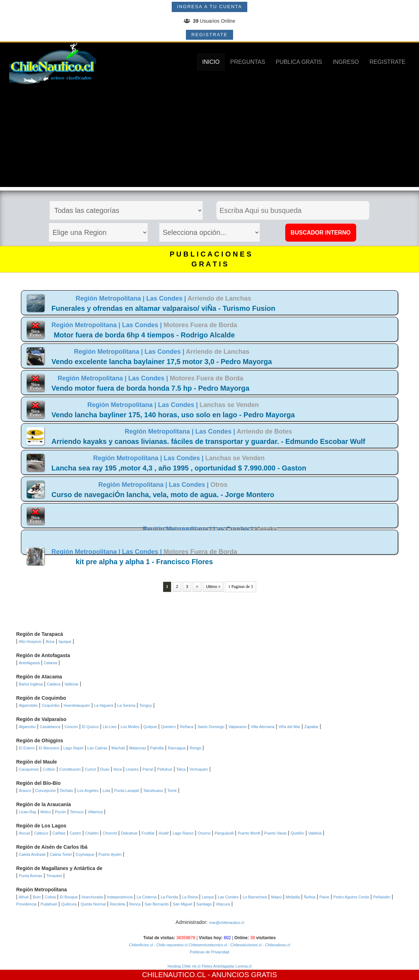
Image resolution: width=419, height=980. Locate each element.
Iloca (118, 769)
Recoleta (118, 904)
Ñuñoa (309, 897)
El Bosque (69, 897)
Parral (148, 769)
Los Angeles (88, 791)
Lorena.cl (244, 966)
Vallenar (72, 684)
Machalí (118, 748)
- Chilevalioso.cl (276, 945)
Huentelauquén (77, 705)
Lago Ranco (183, 833)
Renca (135, 904)
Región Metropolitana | (111, 298)
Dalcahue (129, 833)
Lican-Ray (28, 812)
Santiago (204, 904)
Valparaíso (238, 727)
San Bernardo (157, 904)
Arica (50, 642)
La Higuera (104, 705)
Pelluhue (165, 769)
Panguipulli (224, 833)
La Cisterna (147, 897)
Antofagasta (29, 663)
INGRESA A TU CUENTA (209, 7)
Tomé (172, 791)
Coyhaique (85, 854)
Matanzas (138, 748)
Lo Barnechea (255, 897)
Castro (75, 833)
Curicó (90, 769)
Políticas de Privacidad (209, 952)
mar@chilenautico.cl (227, 923)
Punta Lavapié (127, 791)
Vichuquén (199, 769)
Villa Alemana (263, 727)
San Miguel (183, 904)
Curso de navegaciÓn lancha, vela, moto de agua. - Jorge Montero (163, 495)
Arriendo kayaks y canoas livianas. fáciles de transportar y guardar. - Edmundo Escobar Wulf (208, 441)
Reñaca (187, 727)
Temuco (77, 812)
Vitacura (223, 904)
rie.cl (196, 966)
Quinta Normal (93, 904)
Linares (132, 769)
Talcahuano (153, 791)
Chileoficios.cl (141, 945)
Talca (181, 769)
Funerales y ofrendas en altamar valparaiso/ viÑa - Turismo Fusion (163, 308)
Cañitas (59, 833)
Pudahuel (49, 904)
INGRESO (346, 62)
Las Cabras (97, 748)
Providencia (26, 904)
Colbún (49, 769)
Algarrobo (27, 727)
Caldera (54, 684)
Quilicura (69, 904)
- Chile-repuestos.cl (170, 945)
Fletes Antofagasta (218, 966)
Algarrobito (28, 705)
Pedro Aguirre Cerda (351, 897)
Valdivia (315, 833)
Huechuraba (92, 897)
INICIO (211, 62)
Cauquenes (29, 769)
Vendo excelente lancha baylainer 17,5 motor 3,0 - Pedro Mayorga (162, 362)
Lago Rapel (73, 748)
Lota (106, 791)
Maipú (276, 897)
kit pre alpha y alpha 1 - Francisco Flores (144, 562)
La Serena (126, 705)
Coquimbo (51, 705)
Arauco (25, 791)
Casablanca (50, 727)
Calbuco (41, 833)
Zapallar (312, 727)
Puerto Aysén (110, 854)
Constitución (70, 769)
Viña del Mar (290, 727)
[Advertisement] (209, 137)
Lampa (208, 897)
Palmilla (157, 748)
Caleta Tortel (61, 854)
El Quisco (90, 727)
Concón (71, 727)
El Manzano (49, 748)
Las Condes (228, 897)
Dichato (67, 791)
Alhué (24, 897)
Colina (50, 897)
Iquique (65, 642)
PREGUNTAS (248, 62)
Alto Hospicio (30, 642)
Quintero (168, 727)
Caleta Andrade (32, 854)
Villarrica (95, 812)
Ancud (24, 833)
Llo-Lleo (110, 727)
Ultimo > (213, 587)
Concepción (45, 791)
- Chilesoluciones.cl (244, 945)
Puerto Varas (275, 833)
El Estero (27, 748)
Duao (105, 769)
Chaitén (92, 833)
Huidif (164, 833)
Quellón (297, 833)
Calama (50, 663)
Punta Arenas (31, 876)
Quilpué (150, 727)
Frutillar (148, 833)
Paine (324, 897)
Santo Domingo (211, 727)
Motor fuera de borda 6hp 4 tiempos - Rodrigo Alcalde (144, 335)
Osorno (204, 833)
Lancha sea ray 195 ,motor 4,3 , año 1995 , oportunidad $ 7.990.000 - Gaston (179, 468)
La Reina (190, 897)
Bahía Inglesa (31, 684)
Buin (37, 897)
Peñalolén (382, 897)
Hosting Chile (179, 966)
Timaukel (54, 876)
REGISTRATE (209, 35)
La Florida (169, 897)
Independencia (120, 897)
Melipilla (293, 897)
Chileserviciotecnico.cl (207, 945)
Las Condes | (167, 298)
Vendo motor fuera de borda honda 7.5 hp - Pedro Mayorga (150, 388)
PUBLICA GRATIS (299, 62)
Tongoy (146, 705)
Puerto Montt (249, 833)
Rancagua (177, 748)
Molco (46, 812)
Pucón (60, 812)
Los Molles (130, 727)
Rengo (195, 748)
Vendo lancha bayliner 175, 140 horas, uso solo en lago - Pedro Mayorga (173, 415)
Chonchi (110, 833)
